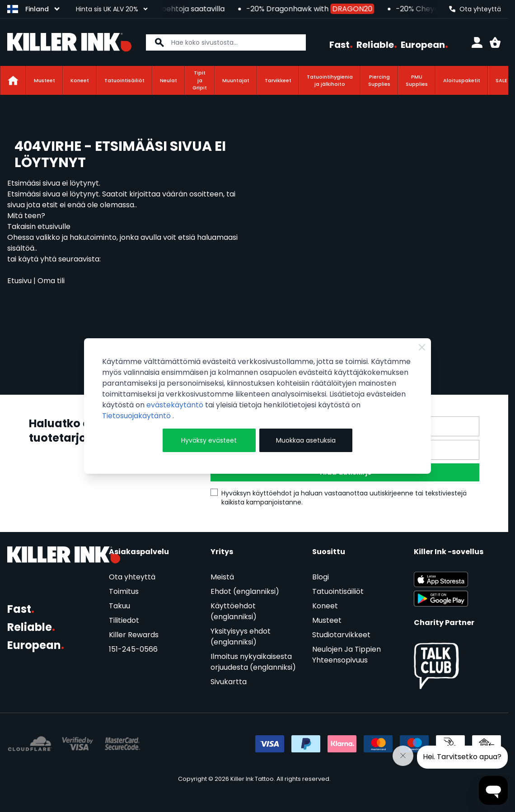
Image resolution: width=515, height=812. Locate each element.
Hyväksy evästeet (209, 440)
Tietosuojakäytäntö (137, 416)
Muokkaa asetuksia (306, 440)
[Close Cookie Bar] (422, 347)
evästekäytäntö (176, 405)
